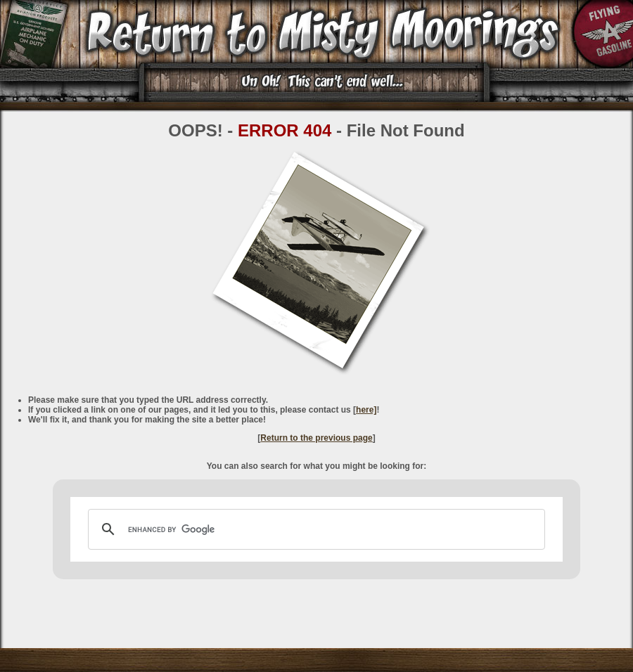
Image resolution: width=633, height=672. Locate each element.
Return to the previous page (316, 438)
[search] (314, 529)
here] (366, 410)
